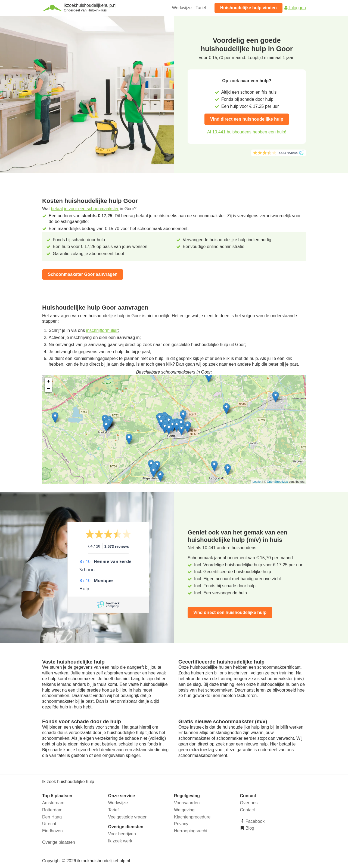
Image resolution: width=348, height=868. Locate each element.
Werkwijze (182, 8)
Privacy (181, 824)
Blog (249, 828)
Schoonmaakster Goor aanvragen (83, 274)
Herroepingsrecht (191, 831)
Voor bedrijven (122, 834)
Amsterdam (53, 803)
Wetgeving (184, 810)
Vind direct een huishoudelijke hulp (247, 119)
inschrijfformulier (102, 330)
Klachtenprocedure (192, 817)
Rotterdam (52, 810)
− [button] (49, 389)
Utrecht (49, 824)
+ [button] (49, 381)
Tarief (201, 8)
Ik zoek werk (120, 841)
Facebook (255, 821)
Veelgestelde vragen (128, 817)
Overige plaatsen (59, 842)
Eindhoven (52, 831)
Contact (248, 810)
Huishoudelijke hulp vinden (248, 8)
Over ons (249, 803)
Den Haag (52, 817)
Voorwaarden (187, 803)
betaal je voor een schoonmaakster (85, 209)
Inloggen (295, 8)
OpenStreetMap (278, 482)
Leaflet (257, 482)
